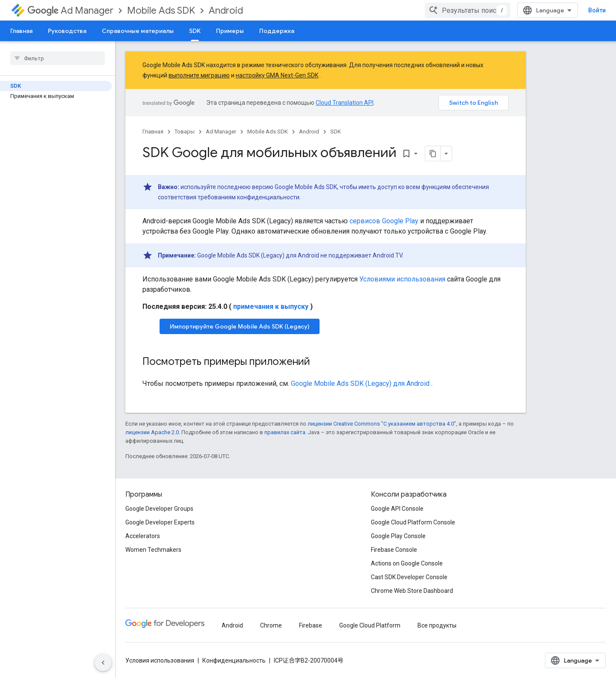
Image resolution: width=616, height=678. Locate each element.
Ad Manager (70, 10)
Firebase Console (394, 550)
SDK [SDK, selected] (195, 31)
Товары (185, 132)
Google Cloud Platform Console (413, 522)
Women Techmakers (153, 550)
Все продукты (437, 625)
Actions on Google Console (407, 563)
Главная (21, 31)
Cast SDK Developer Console (409, 577)
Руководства (67, 31)
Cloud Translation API (345, 103)
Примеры (230, 31)
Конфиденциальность (234, 660)
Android (226, 10)
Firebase (311, 625)
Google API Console (397, 509)
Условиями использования (402, 279)
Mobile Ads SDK (161, 10)
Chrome (271, 625)
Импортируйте (240, 326)
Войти (597, 10)
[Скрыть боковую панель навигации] (103, 663)
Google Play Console (398, 536)
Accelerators (143, 536)
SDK (336, 132)
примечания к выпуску (271, 306)
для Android (360, 383)
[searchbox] (58, 58)
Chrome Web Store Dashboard (412, 591)
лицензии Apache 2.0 (152, 432)
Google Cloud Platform (370, 625)
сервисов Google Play (384, 221)
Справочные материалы (138, 31)
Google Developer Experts (160, 522)
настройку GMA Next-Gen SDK (277, 75)
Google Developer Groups (159, 509)
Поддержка (277, 31)
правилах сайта (285, 432)
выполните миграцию (199, 75)
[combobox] (468, 10)
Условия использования (160, 660)
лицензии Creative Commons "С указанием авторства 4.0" (382, 424)
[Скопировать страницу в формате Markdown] (433, 154)
